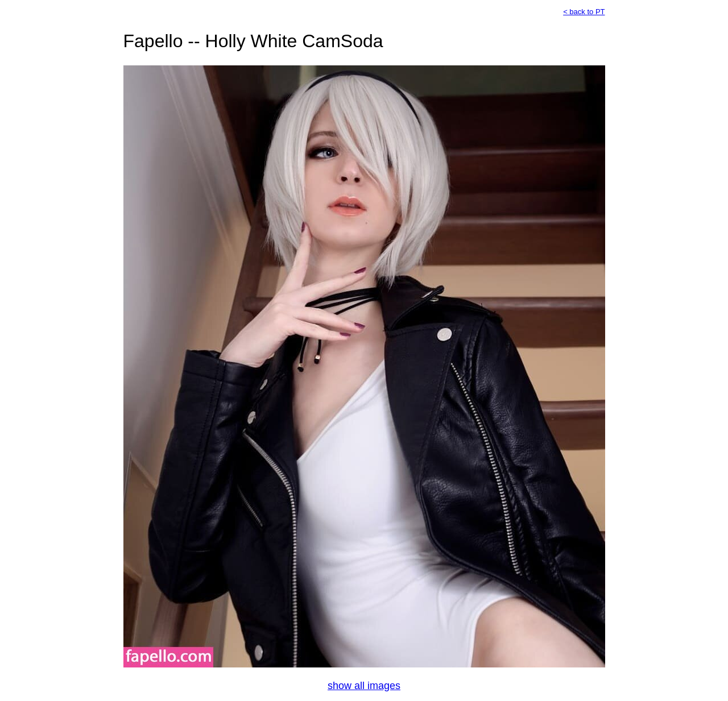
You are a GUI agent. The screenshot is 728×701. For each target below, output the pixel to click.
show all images (364, 686)
